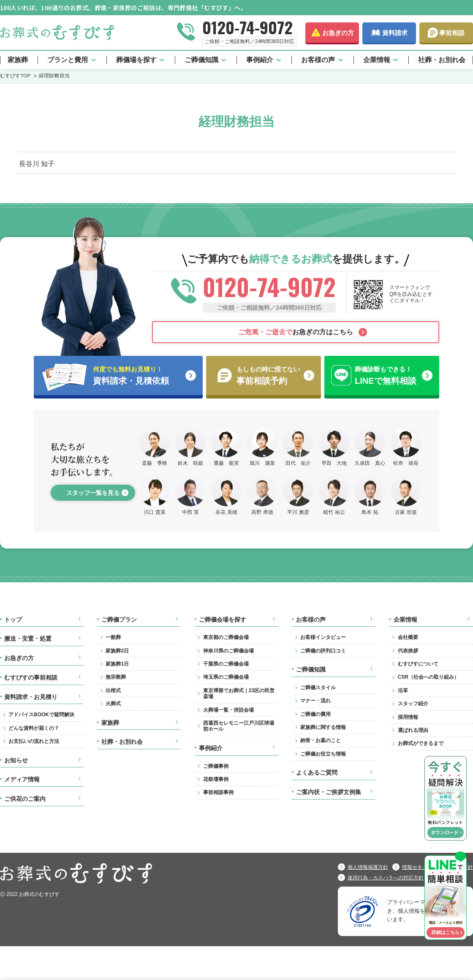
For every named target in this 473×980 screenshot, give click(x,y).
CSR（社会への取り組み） (428, 677)
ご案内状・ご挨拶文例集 (329, 792)
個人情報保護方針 (368, 867)
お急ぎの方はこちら (296, 332)
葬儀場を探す (136, 60)
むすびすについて (418, 664)
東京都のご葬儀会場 (226, 637)
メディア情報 (22, 779)
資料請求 (395, 33)
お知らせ (16, 760)
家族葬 (18, 60)
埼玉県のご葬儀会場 (226, 677)
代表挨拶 (408, 651)
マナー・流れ (315, 701)
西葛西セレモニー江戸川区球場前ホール (239, 726)
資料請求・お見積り (31, 697)
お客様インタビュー (323, 637)
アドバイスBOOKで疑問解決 (41, 715)
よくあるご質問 (317, 773)
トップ (13, 620)
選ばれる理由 (413, 730)
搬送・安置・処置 (28, 639)
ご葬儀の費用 (315, 714)
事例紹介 (260, 60)
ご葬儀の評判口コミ (323, 651)
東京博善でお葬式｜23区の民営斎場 (239, 693)
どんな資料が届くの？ (34, 728)
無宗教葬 (116, 677)
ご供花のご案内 (25, 799)
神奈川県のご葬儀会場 (228, 651)
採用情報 (408, 717)
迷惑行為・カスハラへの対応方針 (386, 878)
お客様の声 (318, 60)
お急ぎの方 (338, 33)
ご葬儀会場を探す (223, 620)
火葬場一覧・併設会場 (228, 710)
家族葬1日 (117, 664)
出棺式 (113, 691)
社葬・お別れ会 (442, 60)
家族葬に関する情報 (323, 727)
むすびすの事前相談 (31, 677)
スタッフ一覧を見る (93, 493)
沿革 (403, 691)
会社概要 (408, 637)
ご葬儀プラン (119, 620)
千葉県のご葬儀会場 (226, 664)
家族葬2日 (117, 651)
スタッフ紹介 (413, 704)
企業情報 (377, 60)
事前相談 (452, 33)
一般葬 (113, 637)
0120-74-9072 (247, 27)
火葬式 (113, 704)
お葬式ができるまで (421, 743)
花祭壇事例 (216, 779)
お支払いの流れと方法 (34, 741)
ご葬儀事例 (216, 766)
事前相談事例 (218, 792)
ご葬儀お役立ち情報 (323, 754)
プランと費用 (68, 60)
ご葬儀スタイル (318, 688)
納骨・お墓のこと (321, 740)
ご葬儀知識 (201, 60)
